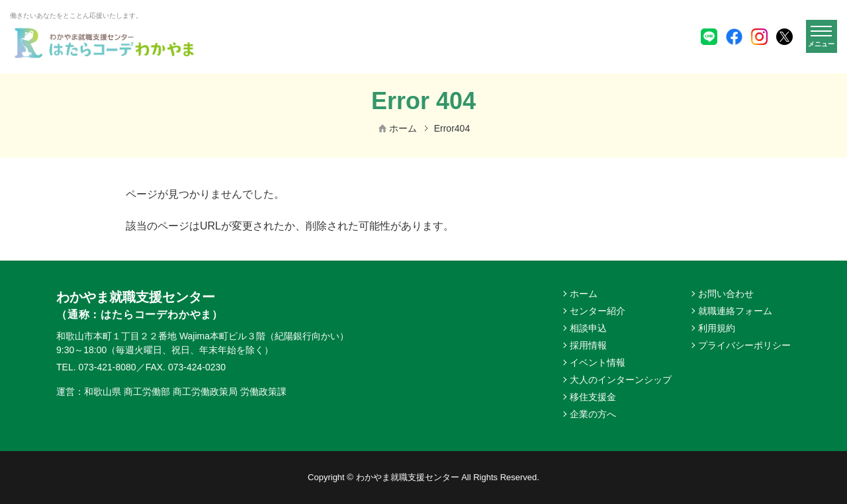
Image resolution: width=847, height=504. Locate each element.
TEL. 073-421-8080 (96, 367)
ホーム (403, 128)
